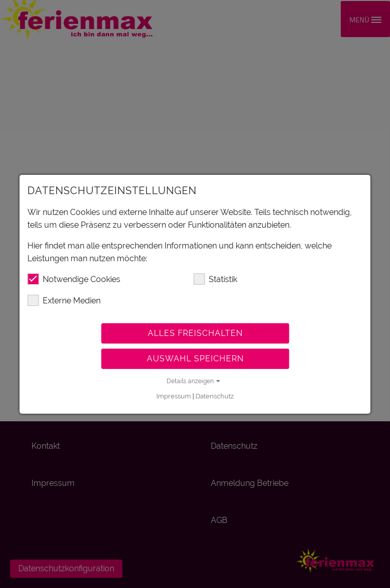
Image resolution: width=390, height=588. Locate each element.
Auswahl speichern (195, 359)
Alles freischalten (195, 333)
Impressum (174, 396)
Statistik (215, 279)
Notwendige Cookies (74, 279)
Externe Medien (64, 300)
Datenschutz (215, 396)
